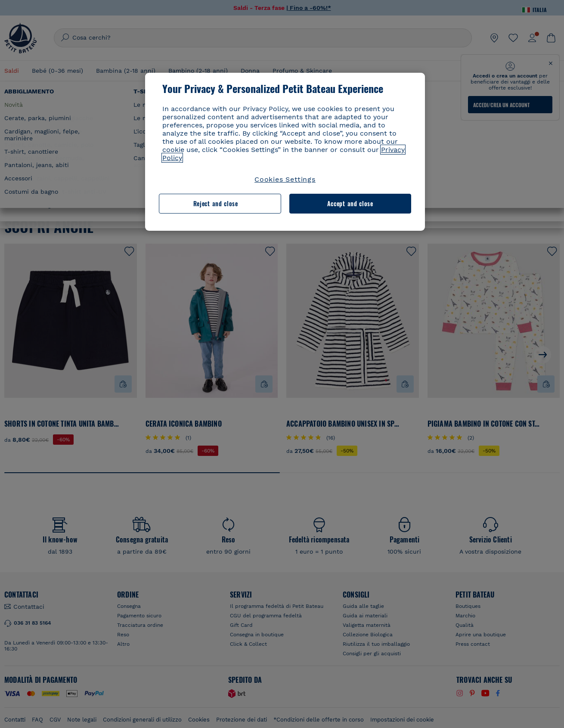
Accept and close (350, 203)
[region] (285, 152)
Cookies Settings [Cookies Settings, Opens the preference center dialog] (285, 179)
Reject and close (216, 203)
